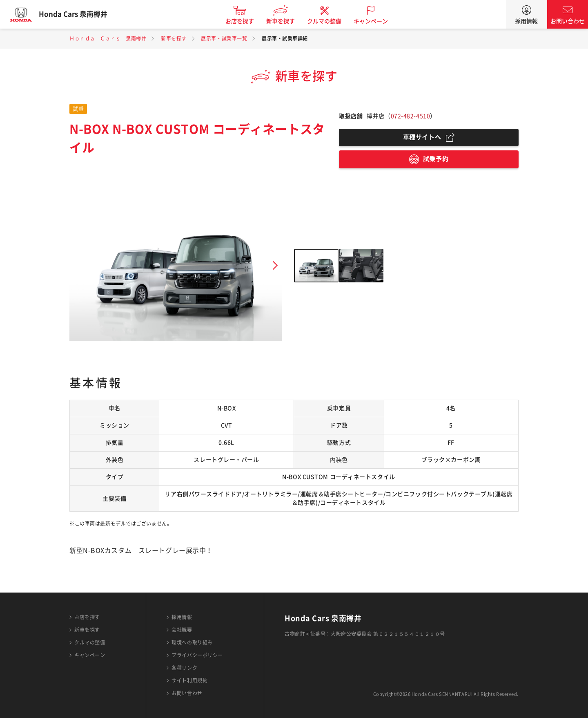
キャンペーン (377, 21)
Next (275, 266)
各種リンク (184, 668)
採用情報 (526, 21)
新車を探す (287, 21)
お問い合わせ (568, 21)
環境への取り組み (192, 642)
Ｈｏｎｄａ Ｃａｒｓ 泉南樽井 (108, 38)
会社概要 (182, 630)
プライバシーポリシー (197, 655)
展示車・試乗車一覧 (224, 38)
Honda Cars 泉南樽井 (80, 14)
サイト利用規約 (189, 680)
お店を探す (246, 21)
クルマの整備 (331, 21)
